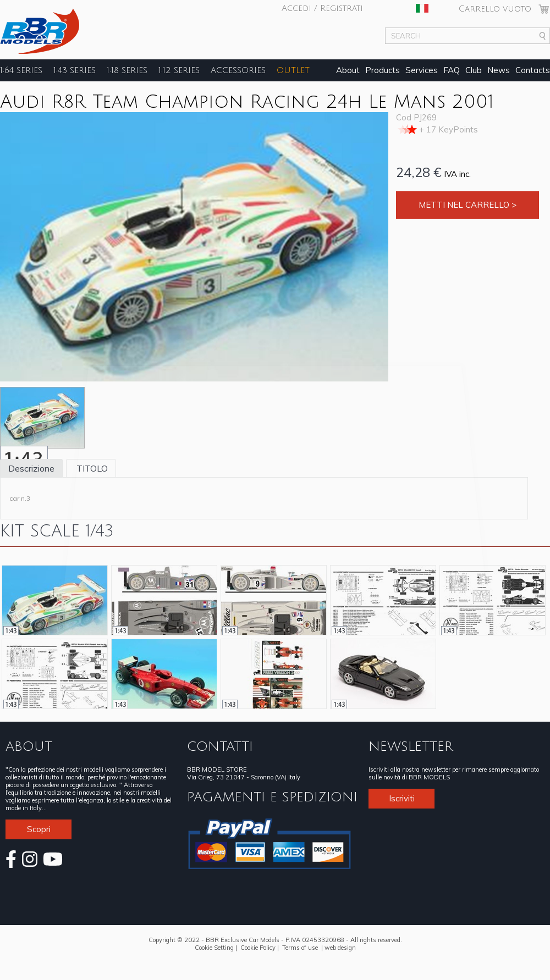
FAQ (452, 70)
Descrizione (31, 468)
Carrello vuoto (495, 9)
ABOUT (29, 746)
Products (383, 70)
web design (340, 948)
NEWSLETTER (411, 746)
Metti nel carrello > (468, 205)
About (348, 70)
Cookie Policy (258, 948)
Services (422, 70)
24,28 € (419, 172)
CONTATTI (220, 746)
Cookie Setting (214, 948)
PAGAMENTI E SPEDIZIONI (272, 797)
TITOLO (91, 468)
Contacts (533, 70)
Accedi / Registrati (322, 8)
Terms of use (300, 948)
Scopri (39, 829)
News (499, 70)
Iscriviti (402, 798)
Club (474, 70)
